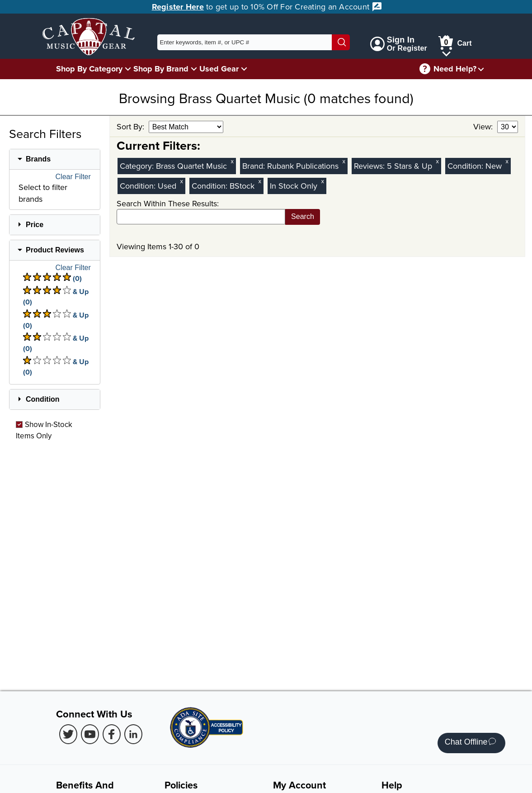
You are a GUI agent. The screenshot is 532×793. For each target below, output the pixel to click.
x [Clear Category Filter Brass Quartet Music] (232, 161)
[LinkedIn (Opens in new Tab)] (133, 734)
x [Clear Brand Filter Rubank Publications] (344, 161)
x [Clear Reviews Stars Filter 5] (437, 161)
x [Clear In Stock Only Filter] (322, 181)
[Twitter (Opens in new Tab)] (68, 734)
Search (303, 216)
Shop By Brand (161, 69)
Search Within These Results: (168, 203)
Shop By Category (89, 69)
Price (35, 225)
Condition (43, 399)
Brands (38, 159)
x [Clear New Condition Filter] (507, 161)
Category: (138, 166)
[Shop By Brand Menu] (194, 69)
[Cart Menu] (446, 52)
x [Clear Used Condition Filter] (181, 181)
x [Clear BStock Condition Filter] (259, 181)
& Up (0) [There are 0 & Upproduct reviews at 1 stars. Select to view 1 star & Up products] (56, 367)
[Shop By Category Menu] (128, 69)
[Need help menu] (481, 69)
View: (484, 126)
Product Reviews (55, 250)
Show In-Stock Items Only (44, 430)
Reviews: (370, 166)
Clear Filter (73, 177)
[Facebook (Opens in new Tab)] (112, 734)
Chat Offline (470, 743)
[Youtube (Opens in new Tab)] (90, 734)
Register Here (178, 7)
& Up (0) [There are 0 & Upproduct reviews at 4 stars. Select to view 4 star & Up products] (56, 297)
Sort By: (132, 126)
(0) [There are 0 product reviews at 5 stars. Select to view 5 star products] (52, 278)
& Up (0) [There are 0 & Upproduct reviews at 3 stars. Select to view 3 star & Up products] (56, 320)
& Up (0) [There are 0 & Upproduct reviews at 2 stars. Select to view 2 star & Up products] (56, 343)
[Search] (341, 42)
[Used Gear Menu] (244, 69)
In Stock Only (294, 186)
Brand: (255, 166)
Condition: (466, 166)
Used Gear (219, 69)
